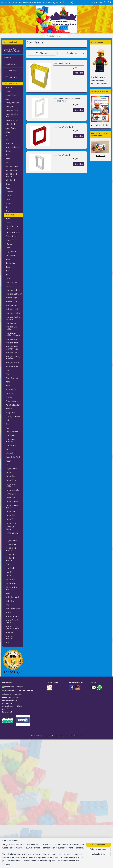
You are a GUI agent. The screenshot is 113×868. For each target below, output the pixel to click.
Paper (8, 370)
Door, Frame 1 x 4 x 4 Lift (63, 127)
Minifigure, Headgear (13, 313)
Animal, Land (10, 124)
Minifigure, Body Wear (14, 294)
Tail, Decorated (11, 469)
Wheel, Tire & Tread (13, 609)
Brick (7, 163)
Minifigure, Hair (11, 305)
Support (8, 461)
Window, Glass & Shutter (12, 621)
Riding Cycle (10, 413)
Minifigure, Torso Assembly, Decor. (12, 348)
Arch (7, 99)
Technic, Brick (11, 480)
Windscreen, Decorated (10, 637)
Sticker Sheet (11, 453)
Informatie (8, 58)
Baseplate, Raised (12, 147)
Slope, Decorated (12, 432)
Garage (8, 259)
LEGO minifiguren (10, 77)
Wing (7, 642)
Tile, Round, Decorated (10, 559)
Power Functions (12, 401)
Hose (7, 275)
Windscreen (10, 632)
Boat (7, 155)
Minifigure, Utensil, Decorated (13, 358)
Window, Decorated (12, 616)
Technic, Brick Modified (11, 485)
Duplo (8, 219)
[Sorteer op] (71, 53)
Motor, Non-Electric (13, 366)
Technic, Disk (11, 494)
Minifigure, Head (12, 309)
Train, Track (10, 568)
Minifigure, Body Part (13, 290)
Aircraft (8, 91)
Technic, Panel (11, 515)
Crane (8, 199)
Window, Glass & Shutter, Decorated (12, 627)
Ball (7, 136)
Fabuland (9, 244)
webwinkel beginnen (61, 736)
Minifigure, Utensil (12, 353)
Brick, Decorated (12, 166)
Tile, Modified (11, 544)
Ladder (8, 278)
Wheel (8, 605)
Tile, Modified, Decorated (11, 549)
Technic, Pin (10, 519)
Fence (8, 248)
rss (54, 736)
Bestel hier (101, 156)
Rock (7, 420)
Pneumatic (9, 397)
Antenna (8, 132)
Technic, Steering (12, 533)
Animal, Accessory (12, 103)
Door (7, 211)
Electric (8, 222)
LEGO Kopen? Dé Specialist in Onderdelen (13, 50)
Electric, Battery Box (13, 232)
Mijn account (99, 2)
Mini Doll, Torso (11, 301)
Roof (7, 424)
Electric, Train (11, 240)
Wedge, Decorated (12, 597)
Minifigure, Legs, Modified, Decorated (13, 334)
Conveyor (9, 196)
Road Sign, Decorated (13, 416)
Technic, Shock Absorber (11, 528)
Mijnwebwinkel (78, 736)
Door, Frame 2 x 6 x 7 (62, 64)
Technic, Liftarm (12, 501)
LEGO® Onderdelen (11, 84)
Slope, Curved (10, 436)
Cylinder (8, 203)
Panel (8, 374)
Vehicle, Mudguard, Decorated (12, 588)
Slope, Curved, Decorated (11, 441)
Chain (8, 184)
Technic (8, 472)
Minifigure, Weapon (13, 363)
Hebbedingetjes (10, 64)
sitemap (50, 736)
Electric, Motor (11, 236)
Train (7, 564)
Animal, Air (9, 107)
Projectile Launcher (13, 405)
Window (8, 613)
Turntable (9, 572)
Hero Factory (10, 263)
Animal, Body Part (12, 110)
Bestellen (79, 73)
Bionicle (8, 151)
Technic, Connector (12, 490)
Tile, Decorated (11, 541)
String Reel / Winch (13, 457)
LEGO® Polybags (10, 71)
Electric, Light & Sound (12, 227)
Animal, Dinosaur (12, 120)
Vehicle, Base (10, 580)
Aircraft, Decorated (12, 95)
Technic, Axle (10, 476)
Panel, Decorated (12, 378)
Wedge (8, 593)
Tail (7, 465)
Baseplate (9, 143)
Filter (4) (42, 53)
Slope (8, 428)
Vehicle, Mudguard (12, 583)
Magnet (8, 286)
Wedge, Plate (10, 601)
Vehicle (8, 576)
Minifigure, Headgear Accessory (13, 318)
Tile (7, 537)
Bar (7, 140)
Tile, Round (10, 554)
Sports (8, 449)
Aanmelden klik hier (100, 125)
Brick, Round (10, 180)
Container (9, 192)
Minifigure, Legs (12, 323)
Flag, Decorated (11, 252)
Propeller (9, 409)
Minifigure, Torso (12, 343)
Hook (7, 271)
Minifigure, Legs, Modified (12, 328)
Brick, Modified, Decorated (11, 175)
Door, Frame (10, 215)
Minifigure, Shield (12, 339)
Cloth (8, 188)
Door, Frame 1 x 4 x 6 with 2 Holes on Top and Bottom (68, 100)
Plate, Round (10, 393)
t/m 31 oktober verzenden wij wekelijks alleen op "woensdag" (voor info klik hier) (37, 2)
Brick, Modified (11, 170)
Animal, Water (11, 128)
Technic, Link (10, 511)
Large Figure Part (12, 282)
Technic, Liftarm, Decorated (12, 506)
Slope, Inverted (11, 445)
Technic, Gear (10, 498)
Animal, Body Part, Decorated (12, 115)
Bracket (8, 159)
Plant (8, 382)
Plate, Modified (11, 389)
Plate (8, 386)
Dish (7, 207)
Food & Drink (10, 255)
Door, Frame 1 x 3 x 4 (62, 155)
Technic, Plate (11, 523)
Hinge (8, 267)
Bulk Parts (10, 87)
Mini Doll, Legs (11, 298)
